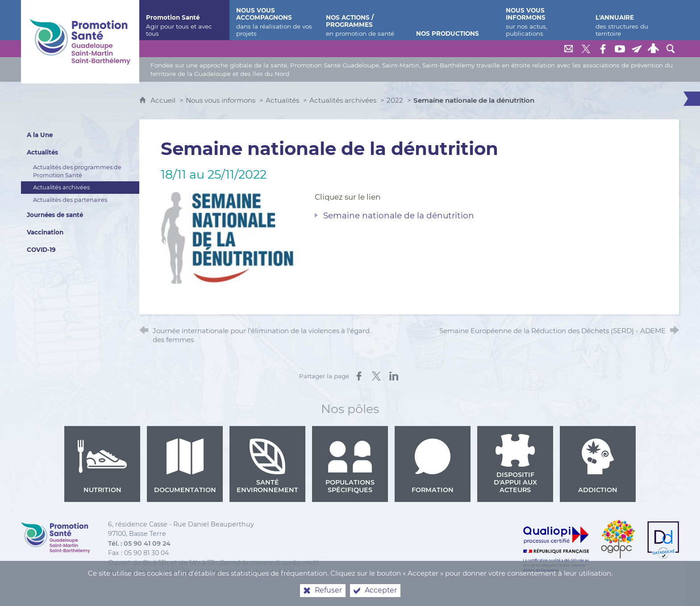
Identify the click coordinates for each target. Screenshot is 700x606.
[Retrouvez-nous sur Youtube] (620, 49)
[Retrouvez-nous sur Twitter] (586, 49)
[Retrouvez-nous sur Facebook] (603, 49)
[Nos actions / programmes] (364, 20)
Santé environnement (267, 466)
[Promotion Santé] (184, 20)
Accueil (164, 100)
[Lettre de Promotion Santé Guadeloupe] (637, 49)
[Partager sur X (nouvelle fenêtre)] (376, 376)
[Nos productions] (454, 20)
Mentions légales (237, 572)
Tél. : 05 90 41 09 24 (139, 543)
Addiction (598, 466)
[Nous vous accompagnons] (274, 20)
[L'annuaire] (634, 20)
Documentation (185, 466)
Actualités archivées (343, 100)
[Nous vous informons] (544, 20)
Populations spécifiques (350, 466)
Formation (433, 466)
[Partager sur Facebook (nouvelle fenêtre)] (359, 376)
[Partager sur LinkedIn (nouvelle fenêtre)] (394, 376)
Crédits (282, 572)
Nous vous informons (221, 100)
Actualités (282, 100)
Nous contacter (178, 572)
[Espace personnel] (654, 49)
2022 (395, 100)
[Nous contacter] (569, 49)
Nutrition (102, 466)
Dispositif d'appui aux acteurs (515, 464)
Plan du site (127, 572)
